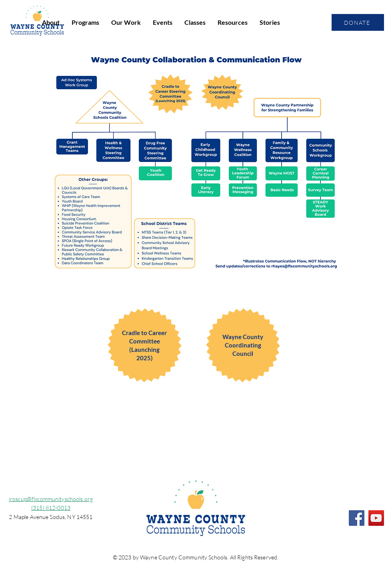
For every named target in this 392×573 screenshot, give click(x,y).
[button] (51, 22)
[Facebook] (357, 518)
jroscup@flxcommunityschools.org (51, 499)
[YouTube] (376, 518)
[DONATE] (358, 22)
